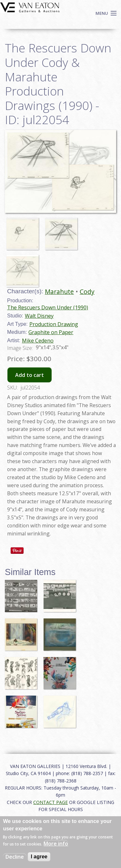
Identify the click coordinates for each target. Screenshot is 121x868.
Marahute (59, 292)
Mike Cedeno (38, 341)
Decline (15, 857)
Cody (87, 292)
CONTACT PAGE (50, 802)
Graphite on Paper (51, 332)
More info (56, 844)
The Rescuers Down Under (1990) (48, 307)
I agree (39, 857)
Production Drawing (54, 324)
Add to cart (30, 375)
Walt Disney (39, 316)
